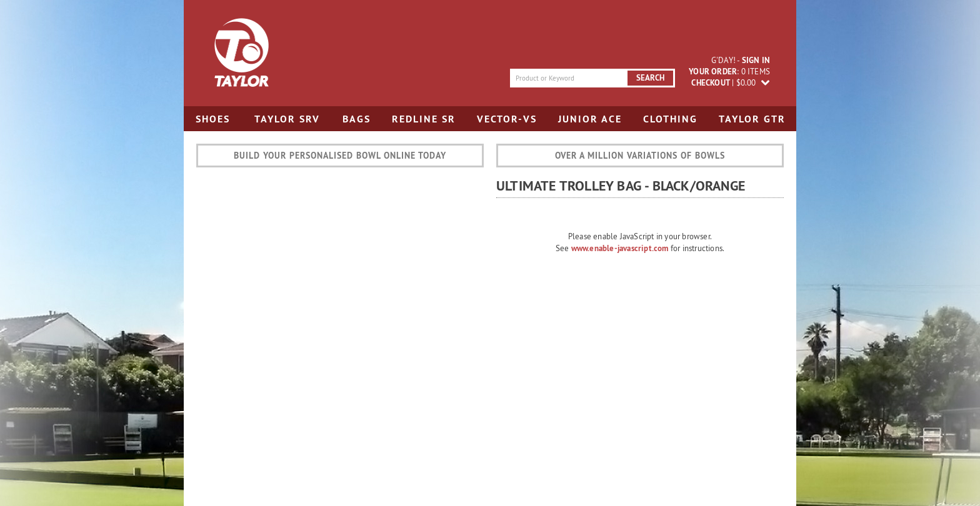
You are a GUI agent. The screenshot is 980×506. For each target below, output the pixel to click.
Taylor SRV (287, 119)
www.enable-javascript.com (620, 248)
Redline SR (424, 119)
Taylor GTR (752, 119)
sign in (756, 60)
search (650, 78)
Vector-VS (507, 119)
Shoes (213, 119)
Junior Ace (590, 119)
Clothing (670, 119)
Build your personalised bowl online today (340, 156)
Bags (357, 119)
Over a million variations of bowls (640, 156)
